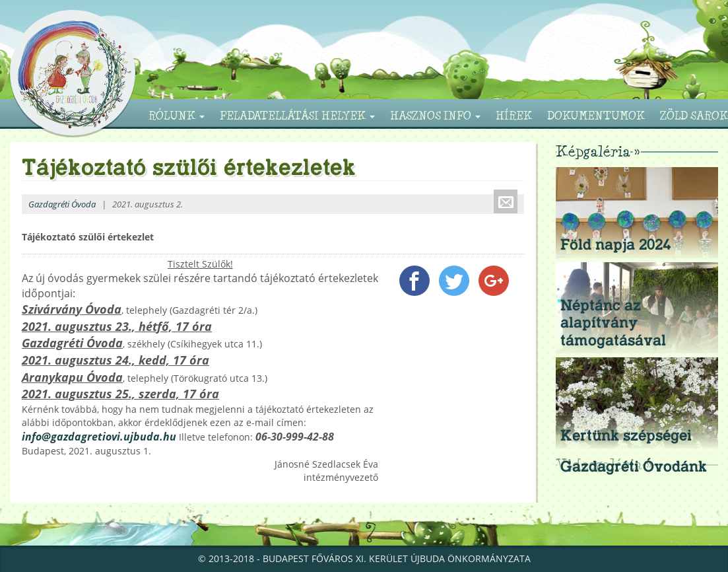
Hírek (514, 116)
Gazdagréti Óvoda (62, 204)
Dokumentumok (596, 116)
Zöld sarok (694, 116)
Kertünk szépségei (626, 435)
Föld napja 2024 (616, 244)
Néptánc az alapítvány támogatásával (613, 323)
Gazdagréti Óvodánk (634, 466)
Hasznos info (435, 116)
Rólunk (177, 116)
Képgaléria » (598, 151)
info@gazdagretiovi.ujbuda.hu (99, 437)
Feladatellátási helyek (297, 116)
